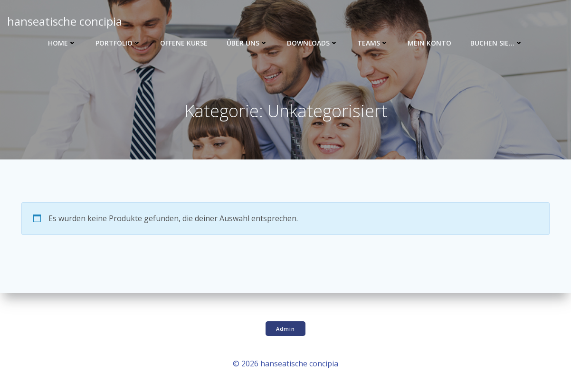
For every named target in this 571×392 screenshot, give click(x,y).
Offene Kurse (184, 43)
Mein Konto (429, 43)
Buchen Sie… (497, 43)
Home (62, 43)
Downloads (313, 43)
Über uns (247, 43)
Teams (373, 43)
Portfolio (118, 43)
